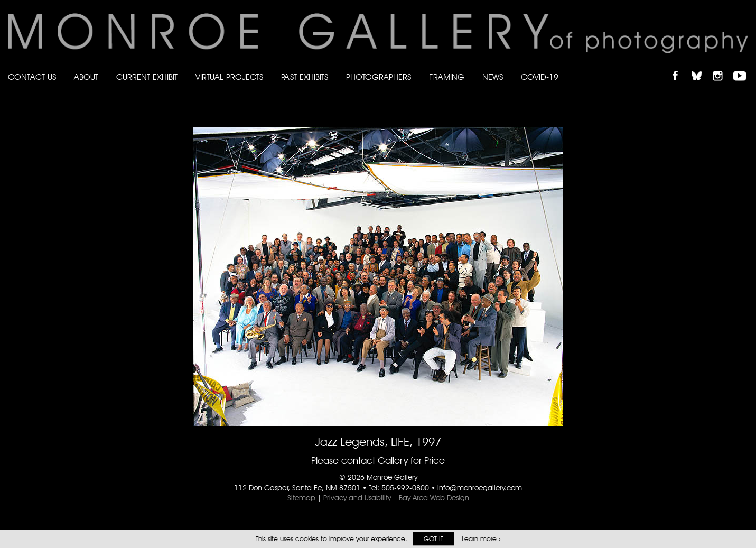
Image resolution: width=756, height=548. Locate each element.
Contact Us (32, 77)
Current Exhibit (147, 77)
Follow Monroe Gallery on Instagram (722, 67)
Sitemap (301, 498)
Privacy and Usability (357, 498)
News (493, 77)
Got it (433, 539)
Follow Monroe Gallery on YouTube (743, 67)
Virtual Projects (229, 77)
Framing (447, 77)
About (86, 77)
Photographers (379, 77)
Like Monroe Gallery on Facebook (680, 67)
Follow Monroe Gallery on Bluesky (702, 67)
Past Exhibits (305, 77)
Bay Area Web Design (434, 498)
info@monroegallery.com (480, 488)
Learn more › (481, 539)
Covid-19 (540, 77)
